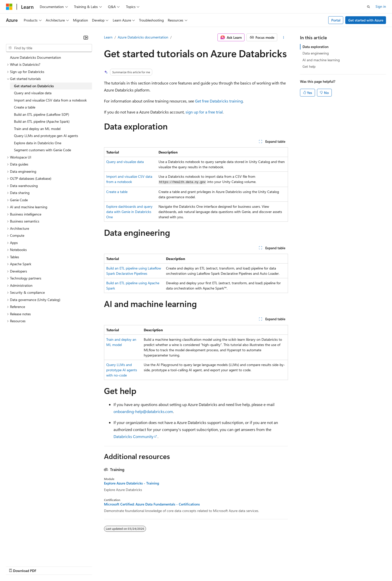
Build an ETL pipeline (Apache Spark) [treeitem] (42, 121)
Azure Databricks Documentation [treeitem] (35, 57)
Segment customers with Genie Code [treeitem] (42, 150)
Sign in (381, 6)
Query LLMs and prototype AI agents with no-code (122, 370)
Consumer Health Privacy (144, 566)
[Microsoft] (9, 7)
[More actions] (284, 37)
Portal (336, 20)
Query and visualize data (125, 162)
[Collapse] (86, 37)
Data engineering (316, 53)
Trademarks (207, 566)
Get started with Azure (366, 20)
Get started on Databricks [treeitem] (34, 86)
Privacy (109, 566)
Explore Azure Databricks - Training (131, 483)
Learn (108, 37)
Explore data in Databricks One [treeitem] (38, 143)
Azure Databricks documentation (143, 37)
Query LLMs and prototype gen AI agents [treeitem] (46, 136)
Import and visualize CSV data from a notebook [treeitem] (50, 100)
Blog (68, 566)
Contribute (89, 566)
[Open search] (368, 7)
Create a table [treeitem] (25, 107)
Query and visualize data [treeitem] (33, 93)
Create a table (117, 192)
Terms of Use (183, 566)
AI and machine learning (321, 60)
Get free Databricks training (219, 101)
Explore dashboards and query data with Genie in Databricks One (129, 212)
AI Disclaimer (16, 566)
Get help (309, 66)
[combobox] (49, 48)
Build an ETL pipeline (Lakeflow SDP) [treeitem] (41, 114)
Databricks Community (133, 436)
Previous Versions (45, 566)
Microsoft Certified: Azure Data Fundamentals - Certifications (152, 504)
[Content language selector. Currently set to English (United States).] (29, 554)
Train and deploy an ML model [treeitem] (37, 129)
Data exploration (315, 47)
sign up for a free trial (204, 112)
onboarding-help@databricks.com (143, 411)
